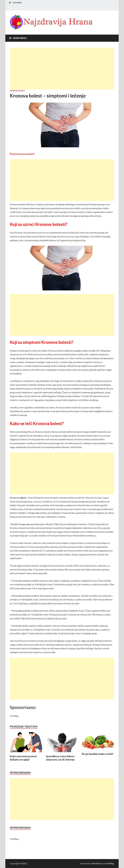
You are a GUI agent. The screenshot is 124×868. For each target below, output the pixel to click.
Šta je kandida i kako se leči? (98, 754)
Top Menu (17, 3)
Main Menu (20, 38)
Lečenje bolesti (17, 91)
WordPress (97, 863)
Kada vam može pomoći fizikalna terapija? (23, 758)
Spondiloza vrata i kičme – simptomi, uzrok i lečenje (61, 758)
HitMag (110, 863)
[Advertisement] (62, 69)
